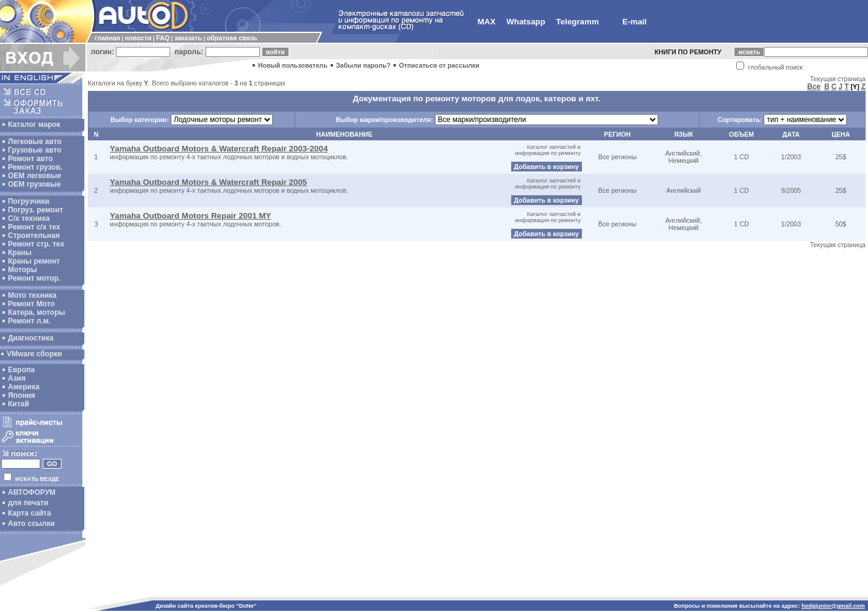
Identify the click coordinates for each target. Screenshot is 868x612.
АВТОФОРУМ (32, 492)
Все (814, 87)
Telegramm (578, 22)
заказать (188, 38)
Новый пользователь (293, 65)
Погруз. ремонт (35, 210)
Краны (20, 253)
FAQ (163, 38)
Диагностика (31, 338)
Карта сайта (30, 513)
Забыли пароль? (364, 65)
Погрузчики (29, 201)
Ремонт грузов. (35, 167)
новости (138, 38)
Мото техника (32, 295)
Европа (21, 370)
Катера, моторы (37, 312)
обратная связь (232, 38)
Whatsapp (526, 22)
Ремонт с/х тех (34, 227)
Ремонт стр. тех (36, 244)
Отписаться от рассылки (439, 65)
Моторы (23, 270)
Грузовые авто (35, 150)
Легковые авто (35, 142)
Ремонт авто (30, 159)
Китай (19, 404)
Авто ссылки (31, 524)
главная (107, 38)
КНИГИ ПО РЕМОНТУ (688, 52)
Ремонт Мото (31, 304)
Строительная (34, 236)
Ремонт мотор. (34, 278)
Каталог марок (34, 124)
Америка (24, 387)
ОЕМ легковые (34, 176)
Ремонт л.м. (29, 321)
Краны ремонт (34, 261)
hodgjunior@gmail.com (833, 606)
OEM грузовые (34, 184)
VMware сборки (34, 354)
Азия (17, 378)
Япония (22, 395)
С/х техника (29, 218)
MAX (487, 22)
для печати (28, 503)
